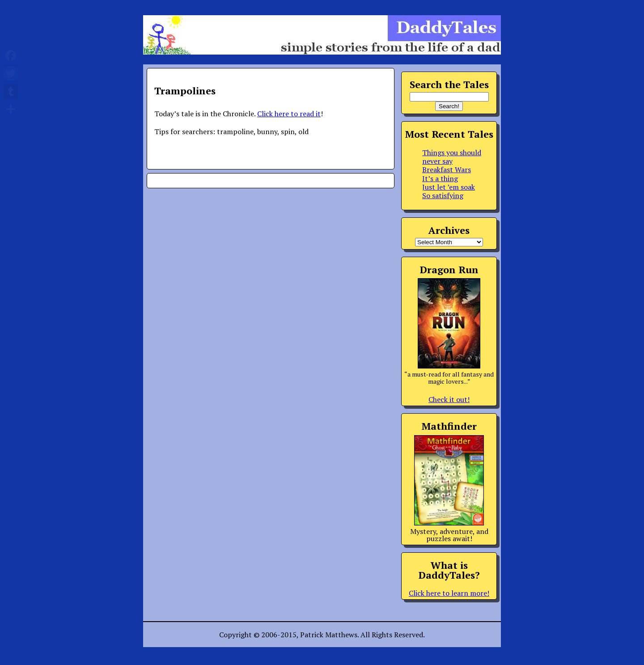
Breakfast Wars (447, 169)
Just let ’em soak (449, 187)
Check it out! (449, 399)
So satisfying (443, 195)
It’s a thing (440, 178)
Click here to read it (289, 114)
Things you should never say (452, 157)
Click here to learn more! (449, 593)
